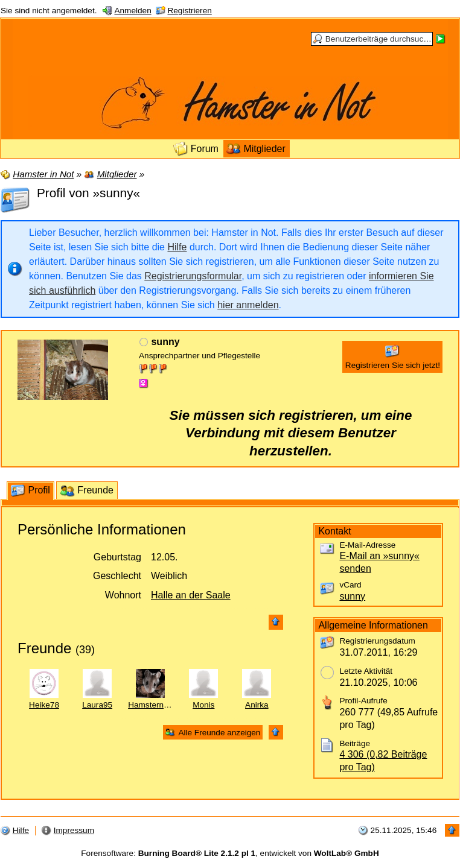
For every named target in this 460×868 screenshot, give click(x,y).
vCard (350, 585)
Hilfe (177, 247)
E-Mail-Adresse (367, 545)
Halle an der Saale (191, 595)
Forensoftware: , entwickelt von (230, 853)
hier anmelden (248, 305)
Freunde (44, 648)
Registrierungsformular (193, 276)
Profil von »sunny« (88, 193)
